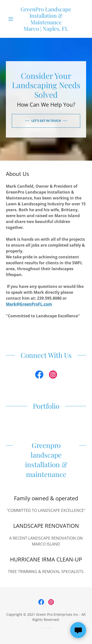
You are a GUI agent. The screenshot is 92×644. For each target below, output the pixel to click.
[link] (46, 19)
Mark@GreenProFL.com (29, 304)
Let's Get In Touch (46, 121)
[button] (12, 19)
